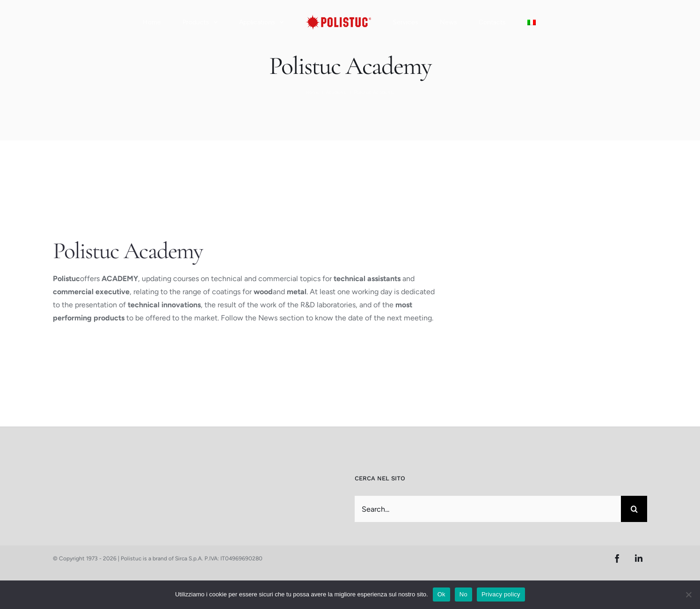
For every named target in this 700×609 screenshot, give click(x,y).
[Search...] (488, 509)
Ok (441, 594)
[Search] (634, 509)
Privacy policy (501, 594)
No (463, 594)
